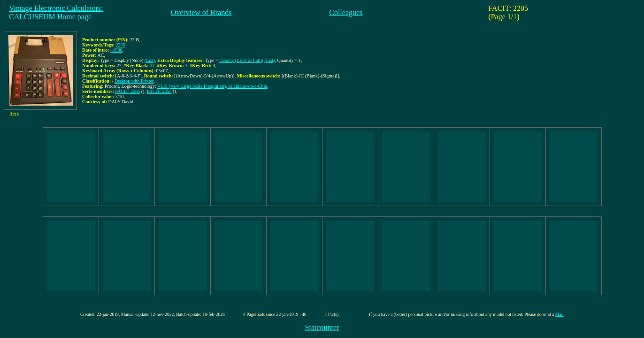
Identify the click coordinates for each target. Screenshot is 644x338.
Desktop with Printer (134, 81)
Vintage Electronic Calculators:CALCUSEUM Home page (56, 12)
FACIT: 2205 (127, 91)
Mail (560, 314)
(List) (150, 60)
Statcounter (322, 327)
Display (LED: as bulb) (241, 60)
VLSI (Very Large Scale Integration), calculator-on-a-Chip (212, 86)
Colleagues (346, 12)
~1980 (116, 50)
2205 (121, 45)
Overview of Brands (201, 12)
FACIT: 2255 (159, 91)
